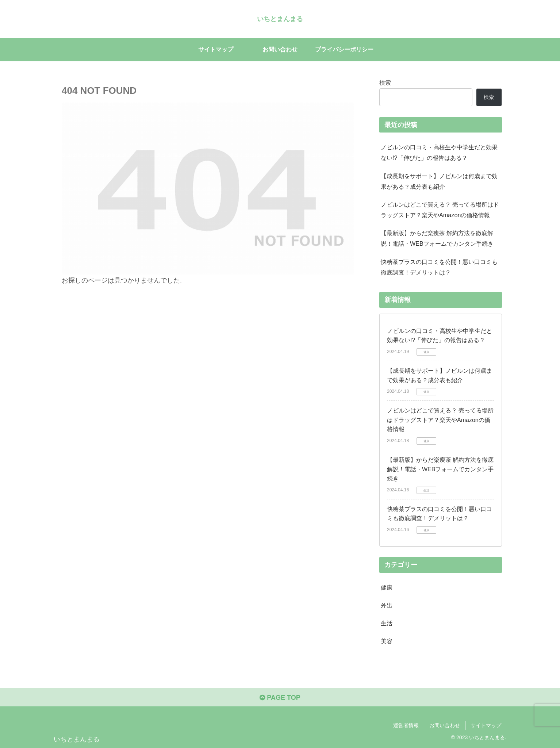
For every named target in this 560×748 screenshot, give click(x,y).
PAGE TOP (280, 698)
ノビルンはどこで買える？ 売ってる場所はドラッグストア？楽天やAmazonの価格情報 (440, 210)
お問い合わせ (445, 725)
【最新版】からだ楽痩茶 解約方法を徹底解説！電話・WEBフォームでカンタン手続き (437, 238)
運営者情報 (406, 725)
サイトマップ (486, 725)
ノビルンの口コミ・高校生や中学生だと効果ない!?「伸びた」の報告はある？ (439, 152)
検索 (385, 83)
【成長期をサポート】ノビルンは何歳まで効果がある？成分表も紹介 (439, 181)
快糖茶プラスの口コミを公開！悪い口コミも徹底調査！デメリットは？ (439, 267)
